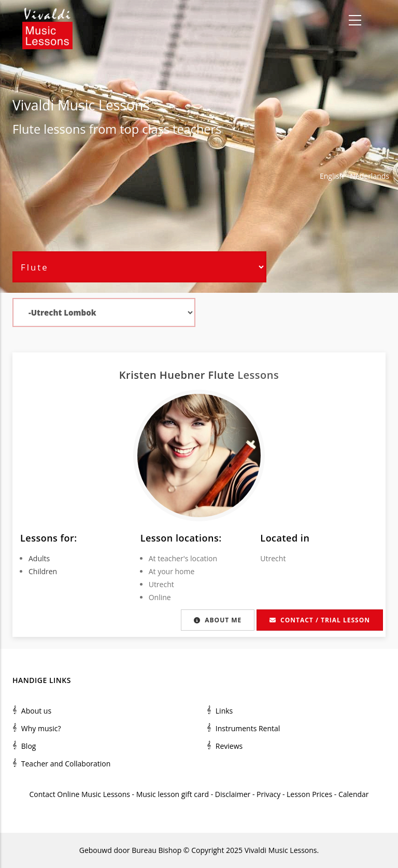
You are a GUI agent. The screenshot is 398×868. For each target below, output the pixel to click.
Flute (26, 129)
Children (43, 571)
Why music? (41, 728)
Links (224, 711)
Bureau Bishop (157, 850)
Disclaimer (233, 794)
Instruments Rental (248, 728)
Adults (39, 558)
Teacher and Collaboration (66, 764)
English (332, 176)
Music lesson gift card (173, 794)
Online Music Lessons (94, 794)
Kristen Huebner (164, 375)
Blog (29, 746)
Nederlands (369, 176)
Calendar (354, 794)
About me (218, 620)
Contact (42, 794)
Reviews (229, 746)
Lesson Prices (310, 794)
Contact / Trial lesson (320, 620)
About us (36, 711)
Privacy (268, 794)
